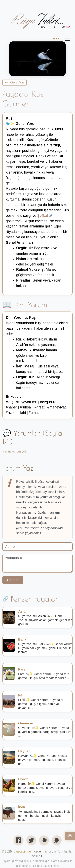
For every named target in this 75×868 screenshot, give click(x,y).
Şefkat (44, 216)
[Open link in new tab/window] (45, 851)
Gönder (13, 580)
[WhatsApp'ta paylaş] (57, 840)
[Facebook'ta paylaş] (18, 840)
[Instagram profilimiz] (44, 840)
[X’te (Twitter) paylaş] (31, 840)
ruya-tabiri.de (22, 851)
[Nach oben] (70, 836)
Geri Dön (14, 82)
